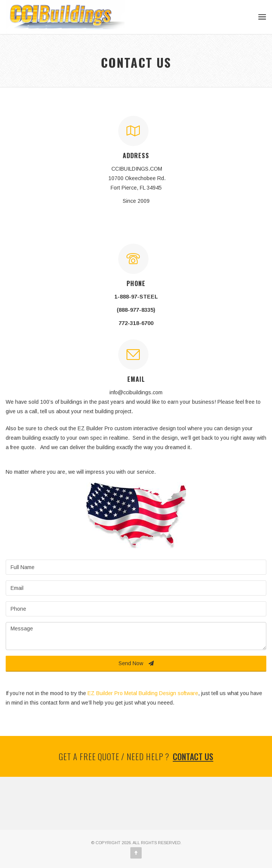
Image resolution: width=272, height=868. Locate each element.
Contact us (193, 756)
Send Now (136, 663)
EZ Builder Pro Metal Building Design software (143, 693)
